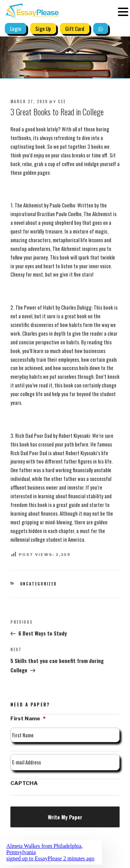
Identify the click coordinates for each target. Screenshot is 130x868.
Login (16, 28)
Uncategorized (39, 584)
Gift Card (75, 28)
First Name (28, 719)
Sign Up (43, 28)
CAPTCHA (24, 783)
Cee (62, 101)
